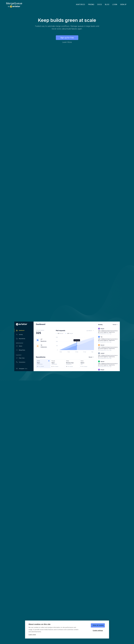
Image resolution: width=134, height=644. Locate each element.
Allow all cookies (95, 625)
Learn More (67, 42)
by (14, 5)
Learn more (32, 635)
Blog (107, 4)
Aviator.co (80, 4)
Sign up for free (67, 38)
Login (115, 4)
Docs (100, 4)
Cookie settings (95, 631)
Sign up (123, 4)
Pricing (91, 4)
